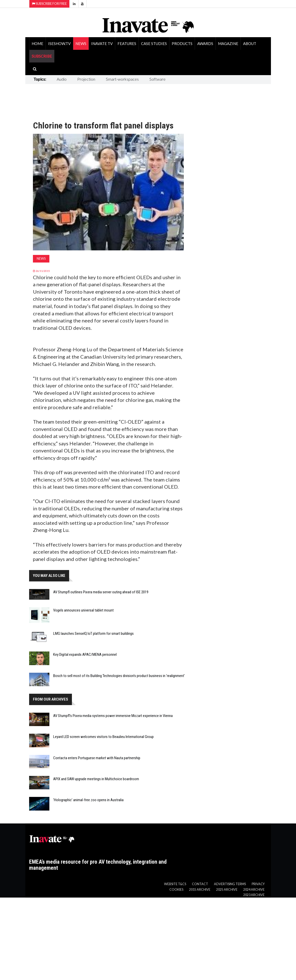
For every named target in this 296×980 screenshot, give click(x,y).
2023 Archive (254, 895)
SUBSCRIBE (42, 56)
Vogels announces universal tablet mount (83, 610)
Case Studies (154, 43)
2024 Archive (254, 890)
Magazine (228, 43)
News (81, 43)
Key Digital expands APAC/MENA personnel (85, 655)
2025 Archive (227, 890)
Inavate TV (102, 43)
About (250, 43)
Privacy (258, 884)
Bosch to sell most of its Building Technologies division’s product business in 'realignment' (119, 676)
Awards (205, 43)
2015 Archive (200, 890)
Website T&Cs (175, 884)
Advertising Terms (230, 884)
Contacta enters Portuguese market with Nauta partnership (97, 758)
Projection (86, 79)
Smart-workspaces (122, 79)
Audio (62, 79)
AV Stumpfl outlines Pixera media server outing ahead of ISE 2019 (101, 592)
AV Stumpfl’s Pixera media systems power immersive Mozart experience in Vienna (113, 716)
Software (157, 79)
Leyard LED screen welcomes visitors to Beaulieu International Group (103, 737)
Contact (200, 884)
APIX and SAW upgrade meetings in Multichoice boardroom (96, 779)
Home (37, 43)
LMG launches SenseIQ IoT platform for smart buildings (93, 634)
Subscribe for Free (49, 4)
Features (127, 43)
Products (182, 43)
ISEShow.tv (59, 43)
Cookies (176, 890)
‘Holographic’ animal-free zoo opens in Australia (88, 800)
